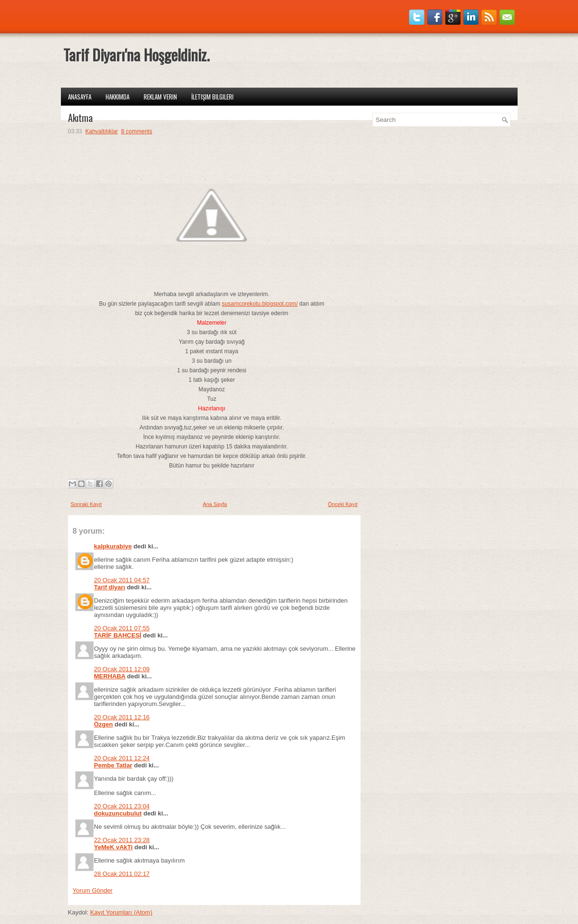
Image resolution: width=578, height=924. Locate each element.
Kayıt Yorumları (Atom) (121, 912)
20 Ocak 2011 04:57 (122, 580)
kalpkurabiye (113, 546)
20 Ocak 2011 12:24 (122, 758)
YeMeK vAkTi (113, 847)
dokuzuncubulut (118, 813)
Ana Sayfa (215, 504)
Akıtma (80, 118)
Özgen (104, 724)
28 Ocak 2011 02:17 (122, 874)
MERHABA (110, 676)
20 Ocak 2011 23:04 (122, 806)
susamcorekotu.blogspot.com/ (260, 304)
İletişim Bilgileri (212, 97)
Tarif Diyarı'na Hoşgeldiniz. (136, 55)
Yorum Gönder (93, 890)
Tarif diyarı (110, 587)
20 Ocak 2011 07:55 (122, 628)
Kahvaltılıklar (102, 131)
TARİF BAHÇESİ (118, 635)
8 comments (137, 131)
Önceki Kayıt (343, 504)
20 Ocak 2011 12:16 (122, 717)
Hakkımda (118, 97)
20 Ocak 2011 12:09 (122, 669)
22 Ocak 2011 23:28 (122, 840)
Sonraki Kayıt (86, 504)
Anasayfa (80, 97)
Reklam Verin (160, 97)
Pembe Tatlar (113, 765)
